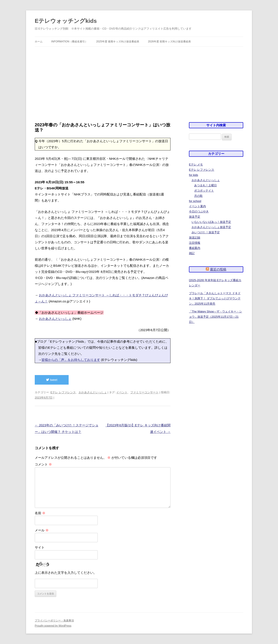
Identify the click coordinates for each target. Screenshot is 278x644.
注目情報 (195, 243)
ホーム (39, 42)
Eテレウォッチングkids (66, 21)
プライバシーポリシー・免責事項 (54, 621)
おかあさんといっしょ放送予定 (211, 227)
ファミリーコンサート (144, 392)
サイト (40, 547)
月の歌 (198, 196)
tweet (52, 380)
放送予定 (195, 217)
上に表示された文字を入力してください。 (66, 573)
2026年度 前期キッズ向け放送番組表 (169, 42)
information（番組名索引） (69, 42)
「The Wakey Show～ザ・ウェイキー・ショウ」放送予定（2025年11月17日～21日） (215, 317)
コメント (43, 464)
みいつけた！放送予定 (206, 232)
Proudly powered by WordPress (53, 626)
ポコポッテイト (204, 191)
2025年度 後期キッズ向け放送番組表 (118, 42)
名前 (40, 513)
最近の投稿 (218, 269)
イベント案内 (197, 206)
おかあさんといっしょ (55, 319)
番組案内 (195, 248)
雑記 (192, 253)
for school (195, 201)
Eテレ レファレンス (63, 392)
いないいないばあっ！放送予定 (211, 222)
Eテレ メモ (196, 164)
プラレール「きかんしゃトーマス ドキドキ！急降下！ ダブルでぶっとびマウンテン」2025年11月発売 (215, 298)
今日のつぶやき (199, 211)
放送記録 (195, 238)
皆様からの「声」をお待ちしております (71, 360)
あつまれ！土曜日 (205, 185)
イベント (122, 392)
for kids (194, 175)
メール (42, 530)
